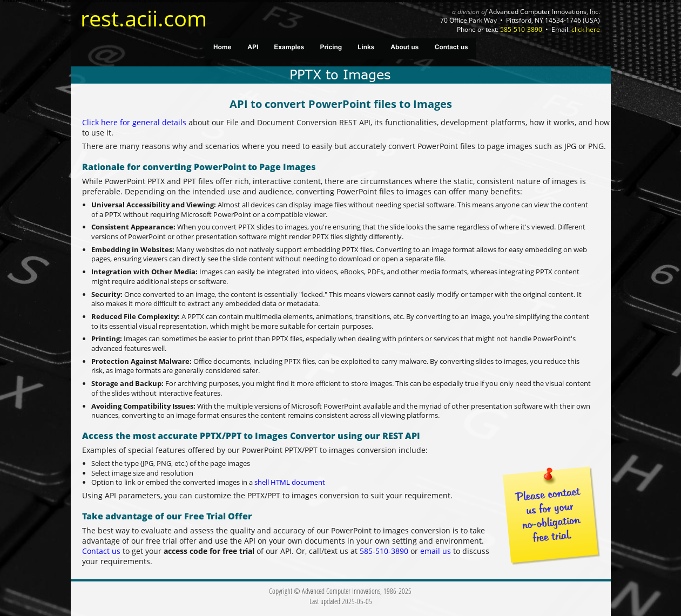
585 (366, 551)
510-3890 (392, 551)
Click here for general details (134, 122)
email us (436, 551)
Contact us (101, 551)
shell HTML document (290, 482)
